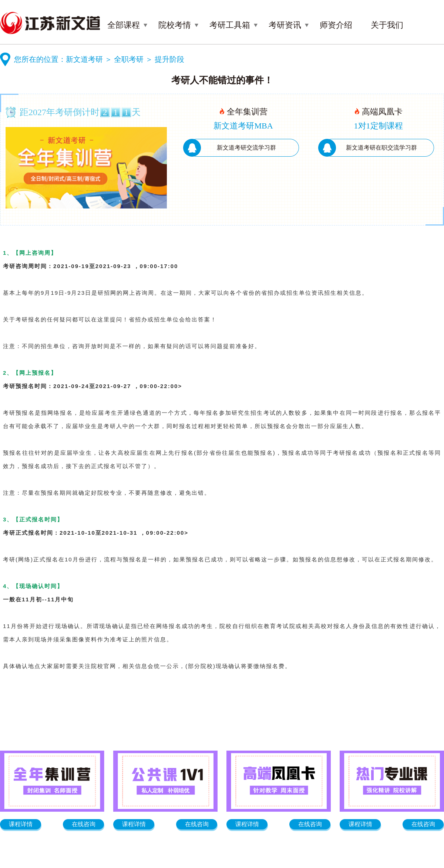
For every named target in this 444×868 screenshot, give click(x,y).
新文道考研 (84, 59)
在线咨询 (84, 824)
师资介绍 (336, 25)
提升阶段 (169, 59)
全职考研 (129, 59)
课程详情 (21, 824)
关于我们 (387, 25)
